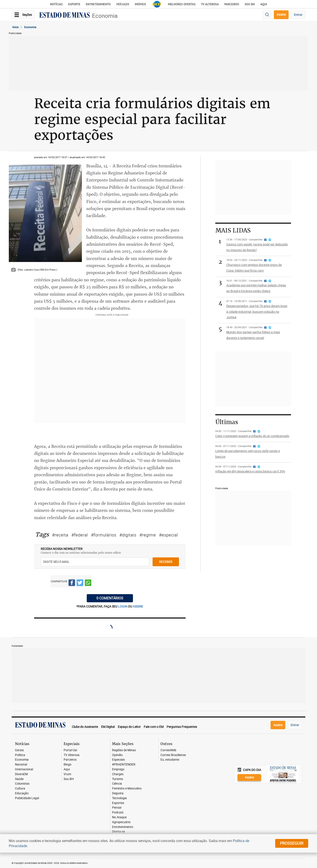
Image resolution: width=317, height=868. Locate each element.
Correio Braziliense (173, 755)
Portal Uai (70, 750)
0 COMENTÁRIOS (110, 598)
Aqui (67, 769)
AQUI (264, 4)
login (123, 606)
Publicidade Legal (27, 798)
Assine (281, 14)
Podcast (118, 812)
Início (16, 27)
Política (20, 755)
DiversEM (21, 774)
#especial (168, 535)
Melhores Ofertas (182, 4)
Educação (22, 793)
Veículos (123, 4)
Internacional (24, 769)
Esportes (118, 803)
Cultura (20, 788)
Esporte (74, 4)
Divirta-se (118, 832)
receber (166, 562)
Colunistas (22, 784)
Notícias (56, 4)
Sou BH (250, 4)
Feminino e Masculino (127, 788)
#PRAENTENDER (124, 765)
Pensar (117, 808)
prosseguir (292, 843)
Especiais (118, 760)
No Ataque (119, 817)
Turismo (118, 779)
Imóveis (140, 4)
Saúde (19, 779)
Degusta (118, 793)
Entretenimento (98, 4)
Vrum (67, 774)
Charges (118, 774)
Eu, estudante (170, 760)
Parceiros (232, 4)
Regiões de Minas (124, 750)
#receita (60, 535)
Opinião (117, 755)
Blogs (67, 765)
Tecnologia (119, 798)
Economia (105, 16)
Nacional (21, 765)
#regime (148, 535)
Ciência (117, 784)
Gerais (19, 750)
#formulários (104, 535)
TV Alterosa (210, 4)
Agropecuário (121, 822)
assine (138, 606)
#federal (80, 535)
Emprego (118, 769)
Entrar (298, 15)
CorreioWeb (168, 750)
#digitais (128, 535)
